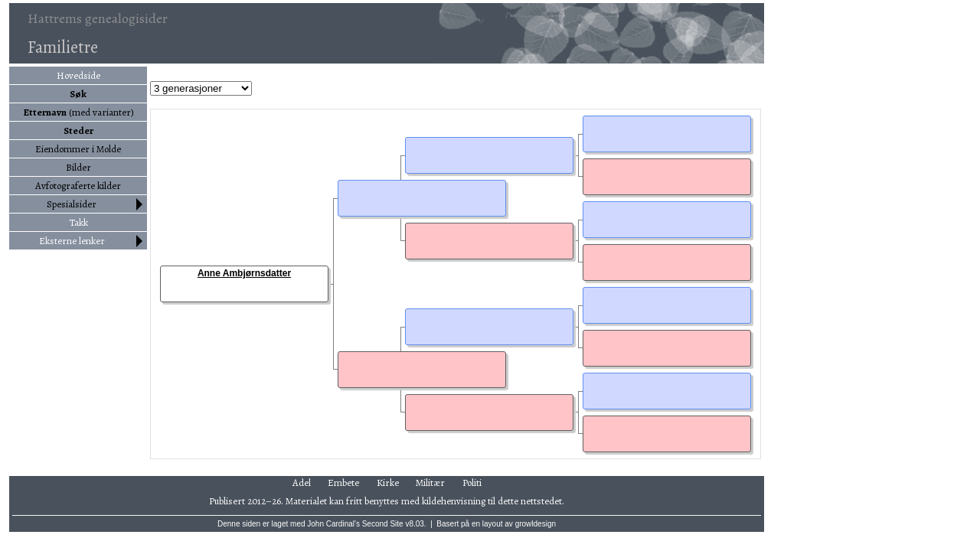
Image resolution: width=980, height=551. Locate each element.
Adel (302, 483)
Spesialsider (72, 204)
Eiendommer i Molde (78, 149)
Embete (343, 483)
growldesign (536, 524)
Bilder (78, 167)
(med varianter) (78, 112)
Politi (472, 483)
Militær (430, 483)
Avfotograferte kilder (78, 186)
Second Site (383, 524)
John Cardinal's (333, 524)
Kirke (388, 483)
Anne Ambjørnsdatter (244, 273)
